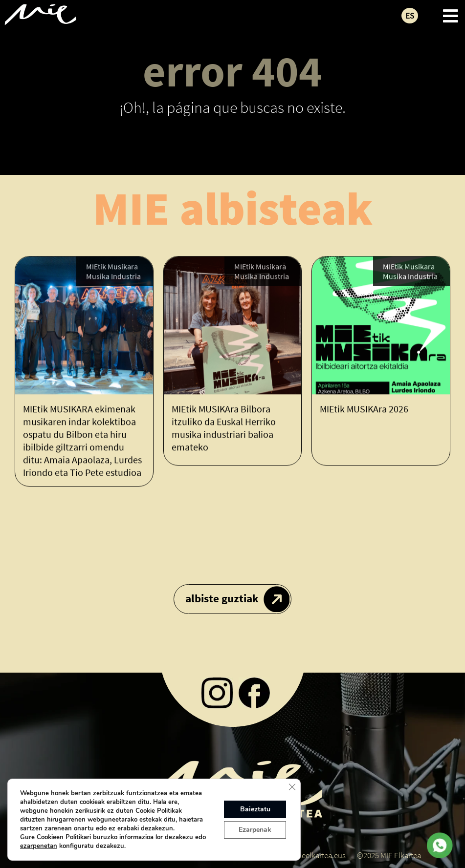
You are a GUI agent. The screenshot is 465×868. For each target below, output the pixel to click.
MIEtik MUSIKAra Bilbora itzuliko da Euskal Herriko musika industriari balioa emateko (224, 428)
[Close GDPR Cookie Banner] (292, 787)
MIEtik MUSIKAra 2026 (364, 409)
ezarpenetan (39, 846)
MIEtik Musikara (112, 267)
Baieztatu (255, 809)
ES (410, 16)
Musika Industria (113, 277)
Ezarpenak (255, 830)
